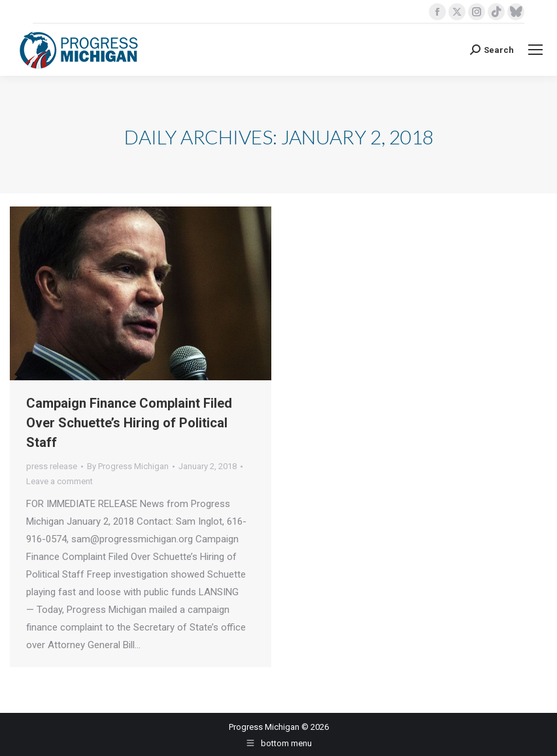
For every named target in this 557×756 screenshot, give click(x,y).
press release (52, 466)
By (128, 466)
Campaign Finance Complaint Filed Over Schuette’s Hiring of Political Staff (129, 423)
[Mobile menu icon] (535, 50)
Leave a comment (59, 481)
